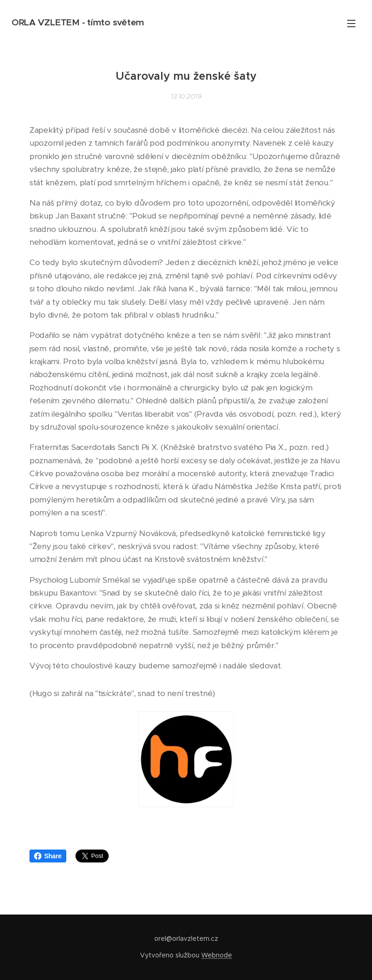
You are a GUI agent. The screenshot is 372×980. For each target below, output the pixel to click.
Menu (351, 24)
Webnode (217, 955)
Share (48, 856)
